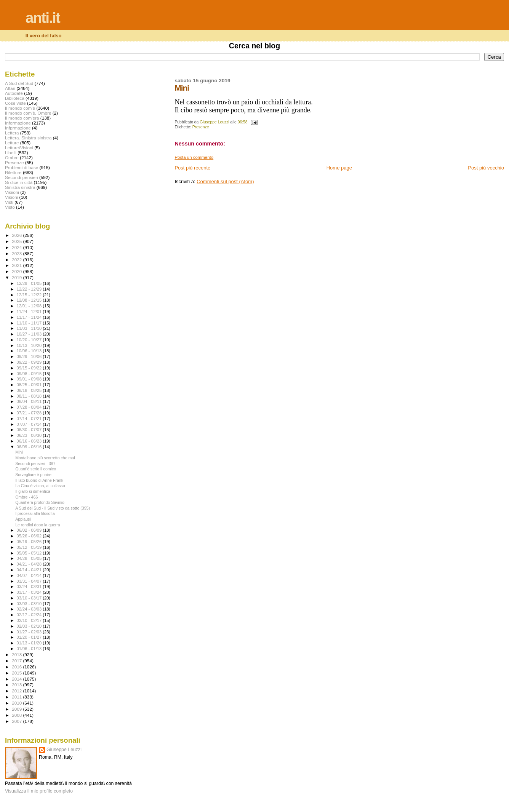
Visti (9, 202)
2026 (17, 235)
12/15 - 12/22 (30, 295)
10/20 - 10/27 (30, 340)
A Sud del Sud (19, 83)
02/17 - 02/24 (30, 615)
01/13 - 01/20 (30, 643)
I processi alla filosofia (35, 513)
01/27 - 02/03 (30, 632)
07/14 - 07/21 (30, 419)
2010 (17, 703)
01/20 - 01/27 (30, 637)
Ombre (12, 157)
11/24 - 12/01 (30, 312)
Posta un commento (194, 157)
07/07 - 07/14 (30, 424)
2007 (17, 721)
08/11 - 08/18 (30, 396)
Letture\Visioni (19, 148)
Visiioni (12, 192)
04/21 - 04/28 (30, 564)
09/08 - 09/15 (30, 374)
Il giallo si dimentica (33, 491)
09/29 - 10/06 (30, 356)
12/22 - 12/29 (30, 289)
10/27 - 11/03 (30, 334)
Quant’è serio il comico (36, 469)
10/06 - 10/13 (30, 351)
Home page (339, 168)
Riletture (13, 172)
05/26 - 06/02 (30, 536)
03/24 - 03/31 (30, 587)
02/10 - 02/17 (30, 620)
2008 (17, 715)
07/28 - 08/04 (30, 407)
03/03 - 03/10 (30, 604)
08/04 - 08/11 (30, 401)
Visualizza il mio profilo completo (39, 791)
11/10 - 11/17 (30, 323)
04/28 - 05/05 (30, 558)
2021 (17, 265)
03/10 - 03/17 (30, 598)
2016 (17, 667)
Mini (19, 452)
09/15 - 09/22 (30, 368)
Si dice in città (19, 182)
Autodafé (14, 93)
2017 (17, 661)
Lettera (12, 133)
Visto (10, 207)
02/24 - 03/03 (30, 609)
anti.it (43, 18)
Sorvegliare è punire (33, 475)
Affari (10, 88)
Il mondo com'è (20, 108)
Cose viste (15, 103)
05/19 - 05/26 (30, 542)
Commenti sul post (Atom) (225, 181)
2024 (17, 247)
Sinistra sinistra (20, 187)
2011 (17, 697)
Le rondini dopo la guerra (38, 525)
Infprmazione (18, 128)
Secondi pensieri (22, 177)
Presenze (201, 127)
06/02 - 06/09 (30, 530)
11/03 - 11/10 (30, 328)
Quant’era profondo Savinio (40, 502)
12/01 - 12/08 (30, 306)
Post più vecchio (486, 168)
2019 (17, 277)
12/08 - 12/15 (30, 300)
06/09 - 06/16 (30, 447)
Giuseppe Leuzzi (64, 750)
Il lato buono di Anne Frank (39, 480)
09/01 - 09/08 (30, 379)
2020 (17, 271)
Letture (12, 143)
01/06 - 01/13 (30, 649)
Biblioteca (15, 98)
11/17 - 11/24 (30, 317)
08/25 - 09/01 (30, 385)
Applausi (23, 519)
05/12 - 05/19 (30, 547)
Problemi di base (22, 167)
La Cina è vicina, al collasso (40, 486)
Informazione (18, 123)
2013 (17, 685)
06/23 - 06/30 (30, 435)
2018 (17, 655)
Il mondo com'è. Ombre (28, 113)
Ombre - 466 (26, 497)
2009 (17, 709)
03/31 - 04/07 (30, 581)
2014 (17, 679)
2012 (17, 691)
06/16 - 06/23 (30, 441)
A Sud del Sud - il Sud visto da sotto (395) (53, 508)
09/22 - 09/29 (30, 362)
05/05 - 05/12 (30, 553)
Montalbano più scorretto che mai (45, 458)
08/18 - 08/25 (30, 390)
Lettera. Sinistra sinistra (28, 138)
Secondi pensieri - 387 (35, 464)
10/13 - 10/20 (30, 345)
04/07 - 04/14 (30, 575)
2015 (17, 673)
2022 (17, 260)
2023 (17, 253)
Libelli (11, 153)
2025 (17, 241)
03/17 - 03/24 (30, 592)
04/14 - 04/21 (30, 570)
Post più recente (192, 168)
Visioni (11, 197)
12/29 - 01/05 (30, 283)
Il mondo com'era (22, 118)
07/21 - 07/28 (30, 413)
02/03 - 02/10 (30, 626)
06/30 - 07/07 (30, 430)
